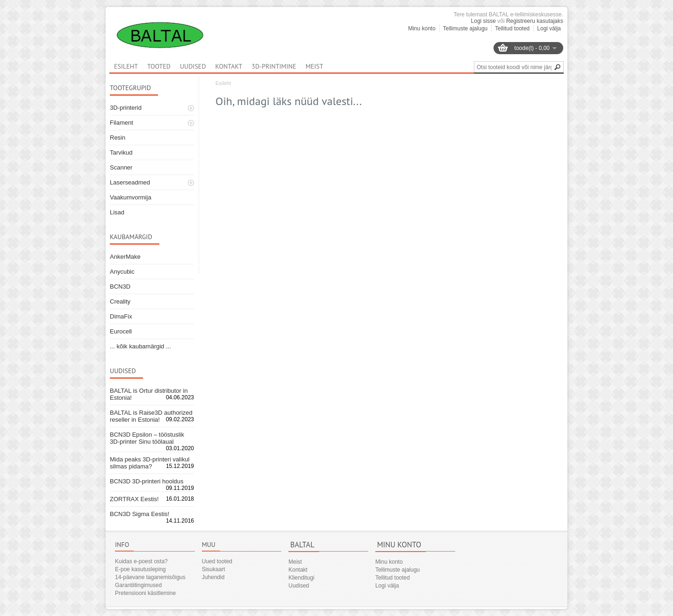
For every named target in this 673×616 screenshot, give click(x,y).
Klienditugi (301, 578)
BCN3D (120, 287)
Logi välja (549, 28)
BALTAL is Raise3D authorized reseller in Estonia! (151, 416)
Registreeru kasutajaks (535, 21)
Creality (120, 301)
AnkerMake (125, 257)
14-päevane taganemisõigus (150, 577)
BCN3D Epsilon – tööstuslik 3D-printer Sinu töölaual (147, 438)
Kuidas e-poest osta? (141, 561)
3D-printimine (274, 66)
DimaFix (121, 316)
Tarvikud (121, 152)
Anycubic (122, 272)
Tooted (159, 66)
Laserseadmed (130, 182)
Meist (315, 66)
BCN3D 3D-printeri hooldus (147, 481)
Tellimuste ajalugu (465, 28)
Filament (122, 123)
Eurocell (121, 331)
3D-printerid (126, 108)
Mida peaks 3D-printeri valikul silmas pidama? (150, 463)
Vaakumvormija (131, 197)
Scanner (121, 167)
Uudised (193, 66)
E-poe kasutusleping (140, 569)
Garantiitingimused (138, 585)
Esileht (223, 83)
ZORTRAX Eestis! (134, 499)
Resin (118, 138)
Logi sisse (483, 21)
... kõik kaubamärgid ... (140, 346)
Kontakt (229, 66)
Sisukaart (214, 569)
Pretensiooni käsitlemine (145, 593)
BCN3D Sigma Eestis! (140, 514)
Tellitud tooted (512, 28)
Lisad (117, 212)
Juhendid (213, 577)
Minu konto (422, 28)
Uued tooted (217, 561)
